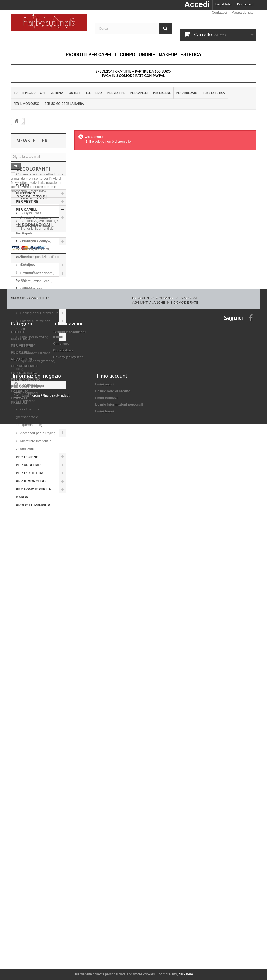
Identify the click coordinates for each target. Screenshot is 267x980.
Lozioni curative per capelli (33, 365)
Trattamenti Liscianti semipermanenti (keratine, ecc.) (35, 401)
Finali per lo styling (34, 377)
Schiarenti (28, 441)
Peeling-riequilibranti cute (39, 353)
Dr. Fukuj (27, 615)
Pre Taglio (27, 385)
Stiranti (25, 417)
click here (186, 974)
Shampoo (28, 305)
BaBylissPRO (30, 579)
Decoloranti (29, 425)
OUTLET (75, 93)
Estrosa (26, 623)
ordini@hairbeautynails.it (51, 931)
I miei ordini (105, 920)
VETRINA (57, 93)
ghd (23, 646)
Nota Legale (29, 711)
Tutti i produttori (29, 93)
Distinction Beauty (34, 607)
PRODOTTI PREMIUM (33, 545)
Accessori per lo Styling (38, 473)
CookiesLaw (63, 838)
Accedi (197, 4)
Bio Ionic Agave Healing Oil (40, 587)
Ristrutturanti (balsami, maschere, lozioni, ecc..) (35, 317)
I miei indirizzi (106, 933)
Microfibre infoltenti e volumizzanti (34, 485)
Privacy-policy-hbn (68, 845)
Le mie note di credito (113, 927)
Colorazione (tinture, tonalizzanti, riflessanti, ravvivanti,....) (33, 289)
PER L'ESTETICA (214, 93)
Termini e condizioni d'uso (39, 718)
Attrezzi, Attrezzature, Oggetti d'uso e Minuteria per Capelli (35, 266)
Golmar (26, 654)
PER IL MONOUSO (26, 104)
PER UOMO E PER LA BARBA (64, 104)
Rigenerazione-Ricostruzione (30, 333)
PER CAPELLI (139, 93)
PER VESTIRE (116, 93)
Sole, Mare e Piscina (35, 345)
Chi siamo (28, 726)
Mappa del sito (242, 12)
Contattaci (245, 4)
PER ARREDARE (187, 93)
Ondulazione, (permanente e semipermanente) (29, 457)
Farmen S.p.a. (31, 639)
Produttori (32, 565)
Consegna (28, 703)
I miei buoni (105, 947)
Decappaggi (29, 433)
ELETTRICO (94, 93)
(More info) (38, 191)
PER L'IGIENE (162, 93)
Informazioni (34, 689)
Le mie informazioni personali (119, 940)
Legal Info (223, 4)
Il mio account (111, 911)
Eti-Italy (26, 631)
